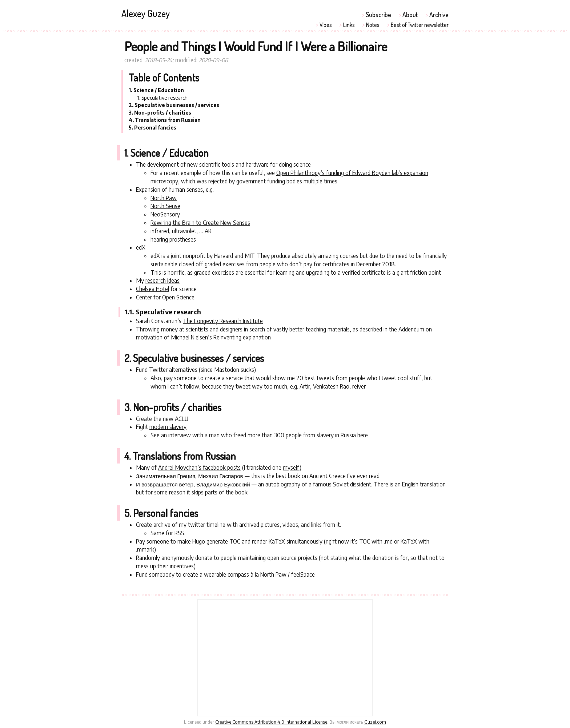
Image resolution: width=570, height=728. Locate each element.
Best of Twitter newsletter (420, 25)
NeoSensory (165, 214)
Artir (305, 386)
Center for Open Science (165, 297)
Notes (373, 25)
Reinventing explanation (242, 337)
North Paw (164, 198)
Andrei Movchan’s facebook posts (199, 467)
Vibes (326, 25)
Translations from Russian (168, 120)
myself (291, 467)
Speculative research (164, 98)
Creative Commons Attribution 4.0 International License (271, 722)
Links (349, 25)
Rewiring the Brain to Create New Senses (200, 222)
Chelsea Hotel (152, 289)
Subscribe (378, 14)
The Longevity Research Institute (223, 321)
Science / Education (159, 90)
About (410, 14)
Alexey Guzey (146, 13)
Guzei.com (375, 722)
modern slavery (168, 427)
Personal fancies (155, 128)
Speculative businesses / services (177, 105)
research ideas (162, 280)
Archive (439, 14)
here (363, 435)
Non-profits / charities (163, 113)
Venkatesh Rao (331, 386)
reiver (359, 386)
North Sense (165, 206)
